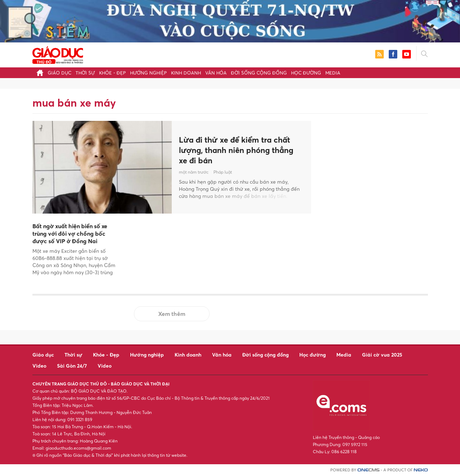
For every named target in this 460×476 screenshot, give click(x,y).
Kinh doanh (186, 73)
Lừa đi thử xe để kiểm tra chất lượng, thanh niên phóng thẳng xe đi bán (239, 150)
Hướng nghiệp (148, 73)
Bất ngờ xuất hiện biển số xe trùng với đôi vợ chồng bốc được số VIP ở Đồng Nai (70, 234)
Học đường (306, 73)
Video (39, 366)
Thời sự (85, 73)
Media (333, 73)
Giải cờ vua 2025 (382, 355)
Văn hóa (216, 73)
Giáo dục (60, 73)
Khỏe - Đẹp (112, 73)
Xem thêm (172, 314)
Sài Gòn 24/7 (72, 366)
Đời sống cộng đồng (259, 73)
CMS (368, 470)
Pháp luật (223, 173)
